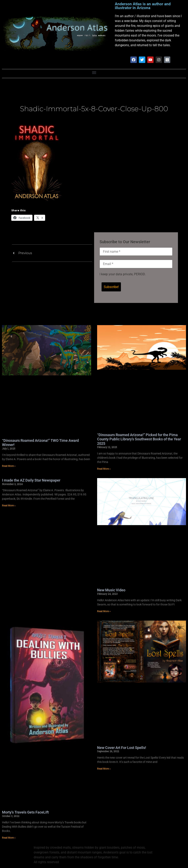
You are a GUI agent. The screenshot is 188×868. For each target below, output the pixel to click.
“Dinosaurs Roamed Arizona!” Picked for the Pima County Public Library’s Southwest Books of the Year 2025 (139, 439)
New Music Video (111, 590)
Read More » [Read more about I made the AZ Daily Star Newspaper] (9, 506)
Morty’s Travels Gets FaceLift (25, 813)
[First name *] (136, 252)
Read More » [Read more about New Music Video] (104, 611)
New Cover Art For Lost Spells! (122, 748)
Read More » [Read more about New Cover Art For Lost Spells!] (104, 769)
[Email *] (136, 264)
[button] (94, 73)
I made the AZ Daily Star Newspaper (31, 481)
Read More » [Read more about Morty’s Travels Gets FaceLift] (9, 838)
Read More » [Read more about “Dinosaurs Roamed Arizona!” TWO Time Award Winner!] (9, 466)
